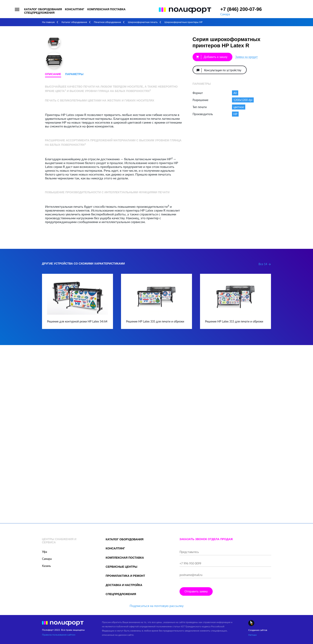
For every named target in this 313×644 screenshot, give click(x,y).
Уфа (45, 552)
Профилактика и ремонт (125, 576)
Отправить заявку (196, 591)
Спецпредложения (39, 13)
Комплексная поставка (106, 9)
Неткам (252, 635)
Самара (225, 14)
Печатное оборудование (107, 22)
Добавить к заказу (212, 57)
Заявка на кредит (246, 57)
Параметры (74, 74)
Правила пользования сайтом (59, 635)
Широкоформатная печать (143, 22)
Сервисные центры (122, 567)
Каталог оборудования (43, 9)
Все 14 (265, 264)
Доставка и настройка (124, 585)
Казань (46, 566)
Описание (53, 74)
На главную (48, 22)
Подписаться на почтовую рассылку (157, 606)
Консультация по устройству (219, 70)
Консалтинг (75, 9)
